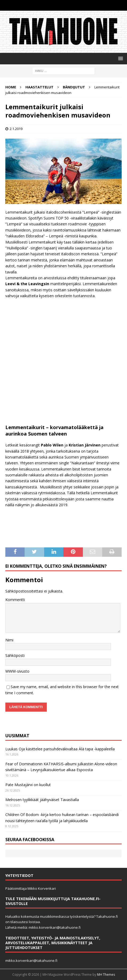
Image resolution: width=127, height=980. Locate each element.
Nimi (9, 640)
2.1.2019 (16, 129)
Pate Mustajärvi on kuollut (28, 785)
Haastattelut (39, 87)
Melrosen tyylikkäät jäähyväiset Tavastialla (42, 800)
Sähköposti (15, 655)
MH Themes (106, 975)
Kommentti (15, 600)
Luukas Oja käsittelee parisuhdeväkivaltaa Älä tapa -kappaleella (60, 749)
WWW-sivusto (17, 671)
